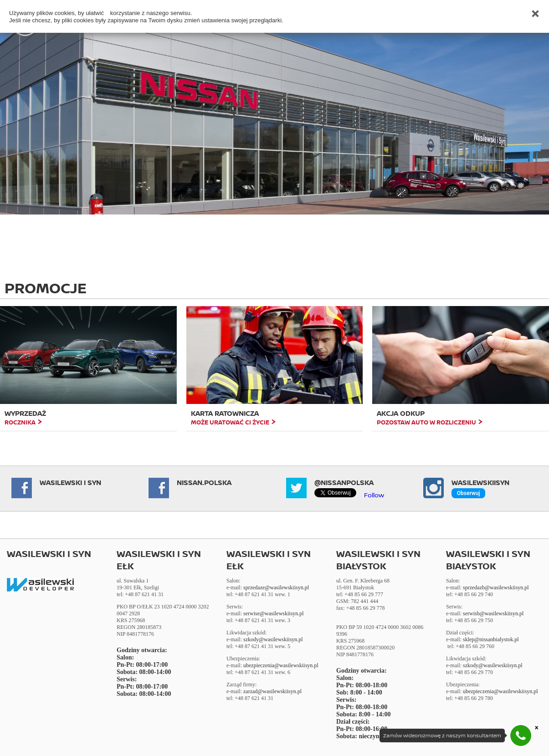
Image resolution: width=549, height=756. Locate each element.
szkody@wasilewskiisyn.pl (273, 639)
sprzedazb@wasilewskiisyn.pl (496, 587)
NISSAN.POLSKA (204, 483)
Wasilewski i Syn (70, 483)
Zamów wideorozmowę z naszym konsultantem (442, 736)
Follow (374, 495)
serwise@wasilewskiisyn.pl (274, 613)
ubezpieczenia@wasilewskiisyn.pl (281, 665)
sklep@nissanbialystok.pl (491, 639)
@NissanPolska (344, 483)
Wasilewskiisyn (480, 483)
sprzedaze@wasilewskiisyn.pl (276, 587)
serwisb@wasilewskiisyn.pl (493, 613)
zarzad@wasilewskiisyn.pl (272, 691)
